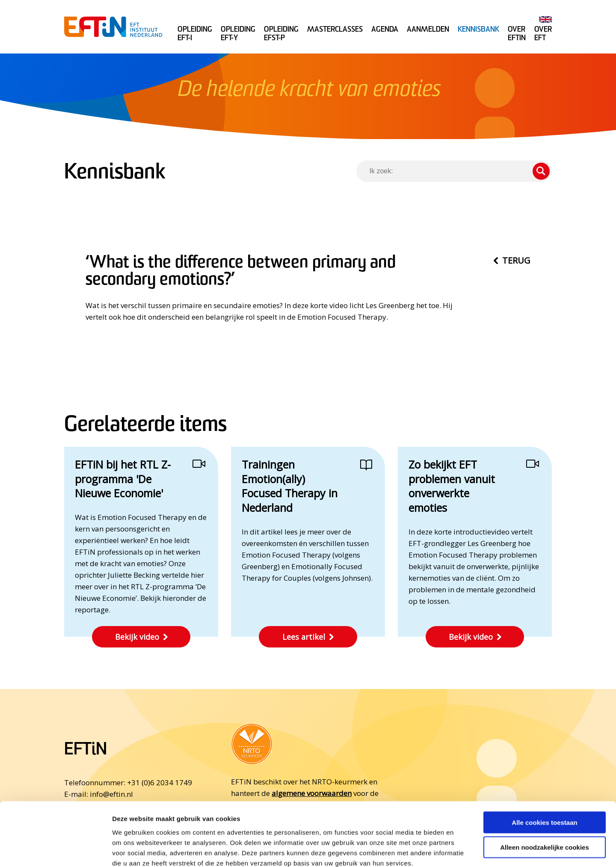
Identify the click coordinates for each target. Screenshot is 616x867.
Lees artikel (304, 637)
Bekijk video (137, 637)
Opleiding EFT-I (195, 34)
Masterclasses (335, 30)
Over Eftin (517, 34)
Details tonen (462, 850)
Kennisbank (478, 30)
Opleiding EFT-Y (238, 34)
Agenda (385, 30)
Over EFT (543, 34)
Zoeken (541, 171)
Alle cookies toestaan (544, 775)
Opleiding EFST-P (281, 34)
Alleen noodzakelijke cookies (545, 800)
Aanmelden (428, 30)
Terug (516, 260)
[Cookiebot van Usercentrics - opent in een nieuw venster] (55, 850)
